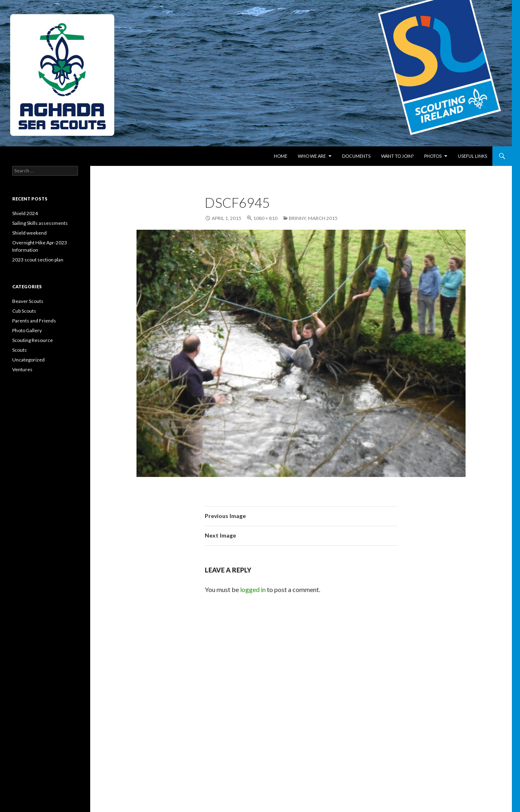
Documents (356, 156)
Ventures (22, 369)
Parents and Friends (34, 321)
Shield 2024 (25, 213)
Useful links (472, 156)
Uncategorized (28, 360)
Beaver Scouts (28, 301)
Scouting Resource (32, 340)
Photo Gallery (27, 330)
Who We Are (312, 156)
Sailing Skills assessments (40, 223)
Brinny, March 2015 (313, 218)
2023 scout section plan (38, 260)
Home (281, 156)
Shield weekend (29, 233)
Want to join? (397, 156)
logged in (253, 589)
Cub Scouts (24, 311)
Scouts (19, 350)
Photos (433, 156)
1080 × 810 (265, 218)
